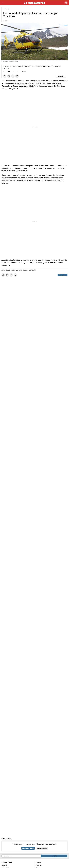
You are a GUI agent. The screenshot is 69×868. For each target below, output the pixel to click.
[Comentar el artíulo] (61, 76)
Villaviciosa (19, 83)
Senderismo (33, 270)
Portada (39, 862)
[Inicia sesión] (66, 3)
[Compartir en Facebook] (13, 76)
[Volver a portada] (35, 3)
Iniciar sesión (42, 848)
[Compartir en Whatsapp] (5, 76)
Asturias (25, 86)
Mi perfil (4, 865)
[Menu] (3, 3)
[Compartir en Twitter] (17, 76)
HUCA (32, 86)
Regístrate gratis (28, 848)
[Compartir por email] (9, 76)
